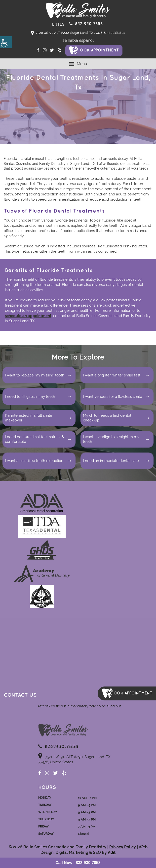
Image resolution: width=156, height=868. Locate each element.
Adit (112, 852)
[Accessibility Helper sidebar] (6, 42)
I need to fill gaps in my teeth (30, 397)
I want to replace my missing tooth (35, 375)
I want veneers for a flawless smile (113, 397)
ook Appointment (99, 50)
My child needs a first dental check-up (107, 418)
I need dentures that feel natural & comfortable (35, 439)
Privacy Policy (123, 847)
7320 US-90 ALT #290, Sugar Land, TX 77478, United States (78, 33)
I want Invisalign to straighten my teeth (111, 439)
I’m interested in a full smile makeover (29, 418)
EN (55, 24)
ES (62, 24)
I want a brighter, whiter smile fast (112, 375)
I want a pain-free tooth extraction (34, 461)
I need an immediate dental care (111, 461)
